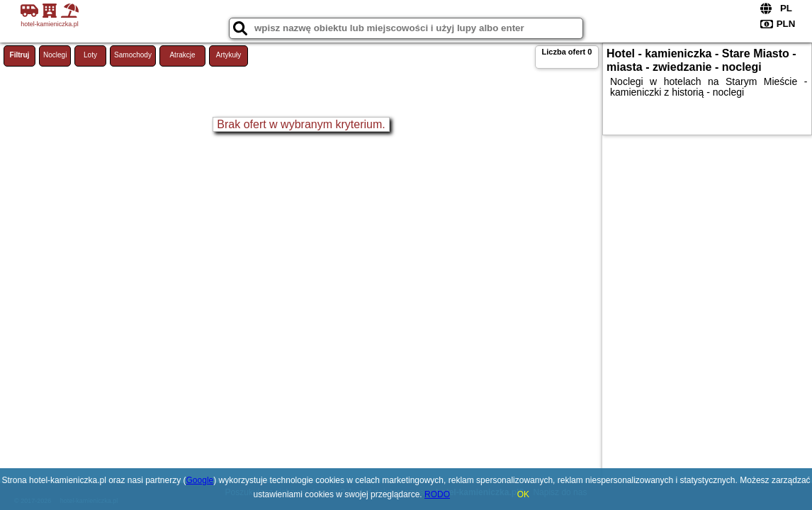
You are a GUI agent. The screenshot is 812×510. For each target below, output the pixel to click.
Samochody (133, 55)
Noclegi (55, 55)
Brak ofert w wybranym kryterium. (301, 124)
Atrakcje (182, 55)
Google (200, 480)
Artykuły (229, 55)
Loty (90, 55)
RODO (437, 494)
